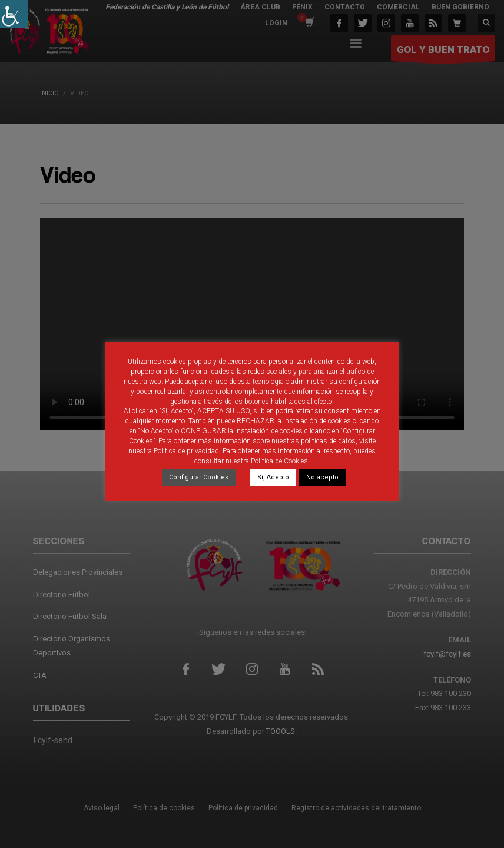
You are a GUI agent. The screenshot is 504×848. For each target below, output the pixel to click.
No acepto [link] (322, 477)
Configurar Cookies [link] (199, 477)
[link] (14, 14)
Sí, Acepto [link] (273, 477)
